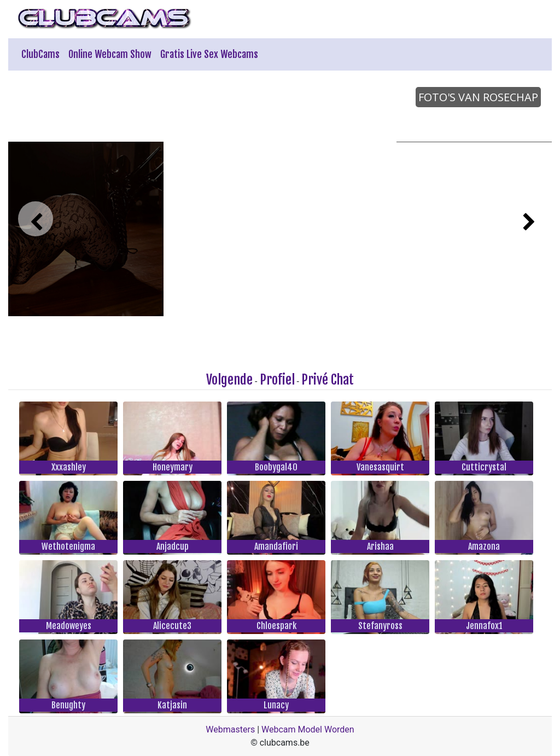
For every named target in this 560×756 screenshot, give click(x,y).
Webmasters (230, 729)
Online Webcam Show (110, 54)
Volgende (229, 380)
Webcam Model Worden (308, 729)
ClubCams (40, 54)
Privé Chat (328, 380)
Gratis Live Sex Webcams (209, 54)
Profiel (277, 380)
